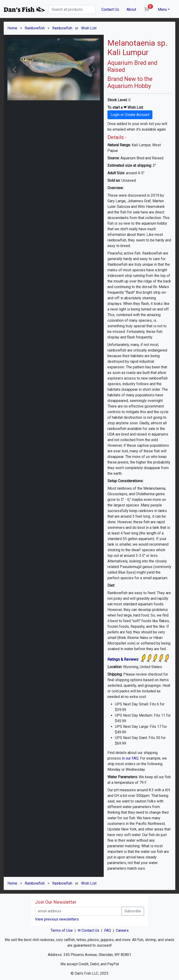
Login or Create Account (130, 115)
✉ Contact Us (88, 930)
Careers (122, 930)
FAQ (108, 930)
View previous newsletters (57, 919)
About (131, 9)
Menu (162, 9)
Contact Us (110, 9)
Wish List (89, 28)
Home (12, 28)
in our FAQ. (131, 758)
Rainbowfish (35, 28)
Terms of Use (62, 930)
